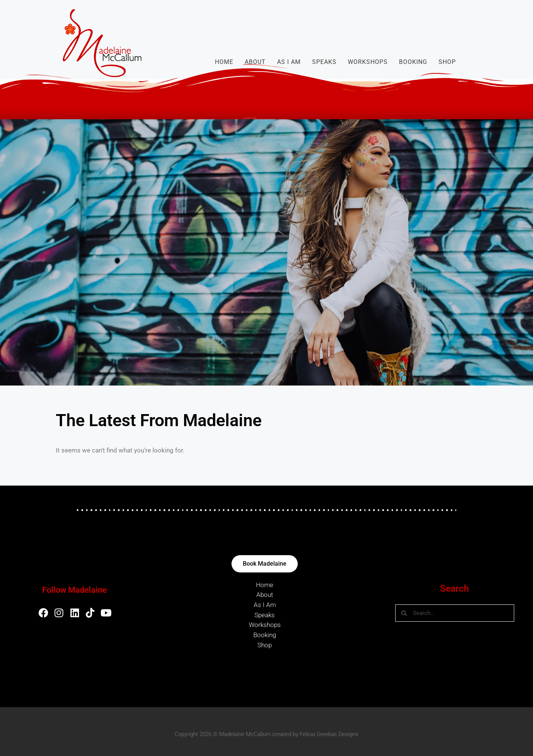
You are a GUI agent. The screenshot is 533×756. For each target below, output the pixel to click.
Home (224, 62)
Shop (447, 62)
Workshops (368, 62)
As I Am (289, 62)
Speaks (324, 62)
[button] (474, 40)
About (255, 62)
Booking (413, 62)
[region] (266, 252)
